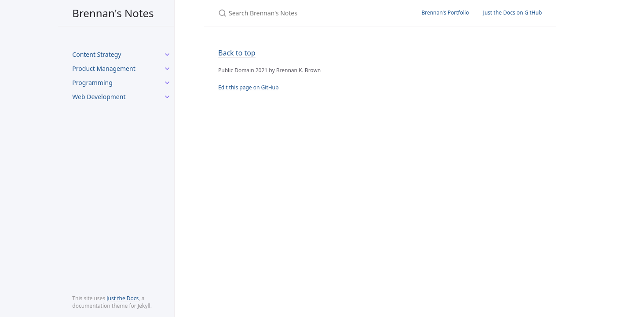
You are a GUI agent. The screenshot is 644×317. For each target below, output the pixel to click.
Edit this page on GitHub (248, 87)
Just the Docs (123, 298)
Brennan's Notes (113, 13)
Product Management (104, 68)
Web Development (99, 97)
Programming (92, 83)
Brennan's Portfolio (445, 13)
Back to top (237, 53)
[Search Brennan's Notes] (309, 13)
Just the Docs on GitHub (512, 13)
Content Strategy (97, 54)
